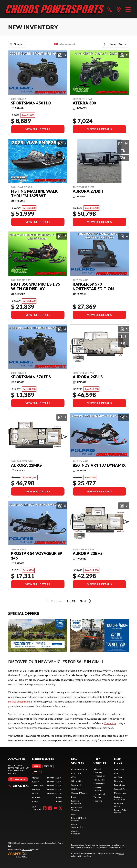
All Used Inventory (98, 771)
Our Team (119, 777)
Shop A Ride (27, 849)
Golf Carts (76, 789)
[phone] (110, 9)
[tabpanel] (47, 790)
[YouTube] (55, 808)
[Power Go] (37, 855)
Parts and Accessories (120, 798)
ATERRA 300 (84, 103)
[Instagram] (50, 808)
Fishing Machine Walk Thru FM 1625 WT (34, 193)
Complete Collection (76, 832)
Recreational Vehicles (77, 809)
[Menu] (128, 9)
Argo (73, 814)
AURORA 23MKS (26, 465)
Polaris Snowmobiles (77, 826)
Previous (53, 601)
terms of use (86, 856)
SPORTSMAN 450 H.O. (31, 103)
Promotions (119, 785)
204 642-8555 (19, 786)
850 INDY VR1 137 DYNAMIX (99, 465)
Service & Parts (121, 789)
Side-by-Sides (77, 781)
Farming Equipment (76, 802)
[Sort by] (116, 44)
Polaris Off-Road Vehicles (78, 819)
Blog (116, 773)
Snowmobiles (77, 785)
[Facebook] (45, 808)
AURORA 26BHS (88, 377)
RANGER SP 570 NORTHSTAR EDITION (93, 286)
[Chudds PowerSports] (55, 9)
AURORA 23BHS (88, 553)
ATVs (73, 777)
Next (86, 601)
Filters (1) (17, 44)
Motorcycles (77, 773)
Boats (74, 797)
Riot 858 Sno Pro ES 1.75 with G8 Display (36, 286)
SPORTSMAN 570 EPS (31, 377)
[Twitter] (61, 808)
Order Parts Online (119, 805)
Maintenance (120, 793)
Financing (98, 801)
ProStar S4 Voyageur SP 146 (37, 556)
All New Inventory (79, 769)
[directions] (119, 9)
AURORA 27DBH (88, 191)
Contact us (110, 723)
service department (19, 701)
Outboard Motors (79, 793)
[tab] (37, 766)
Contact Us (119, 769)
